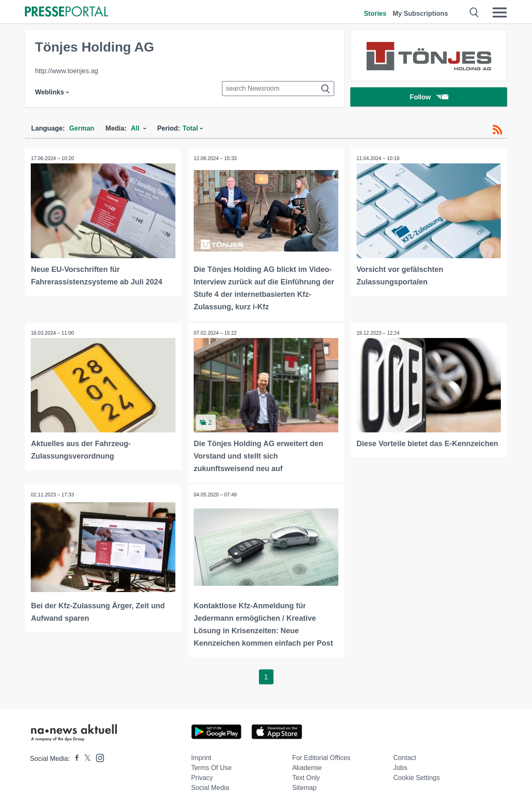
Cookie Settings (416, 777)
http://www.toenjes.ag (66, 71)
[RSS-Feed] (498, 130)
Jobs (400, 767)
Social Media (210, 787)
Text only (306, 777)
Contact (405, 757)
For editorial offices (321, 757)
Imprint (201, 757)
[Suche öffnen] (474, 12)
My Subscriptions (420, 14)
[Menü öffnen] (500, 12)
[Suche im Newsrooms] (278, 89)
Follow (429, 97)
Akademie (307, 767)
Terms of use (212, 767)
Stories (375, 14)
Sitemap (304, 787)
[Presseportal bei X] (85, 758)
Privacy (202, 777)
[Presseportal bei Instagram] (97, 756)
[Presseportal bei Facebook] (74, 758)
